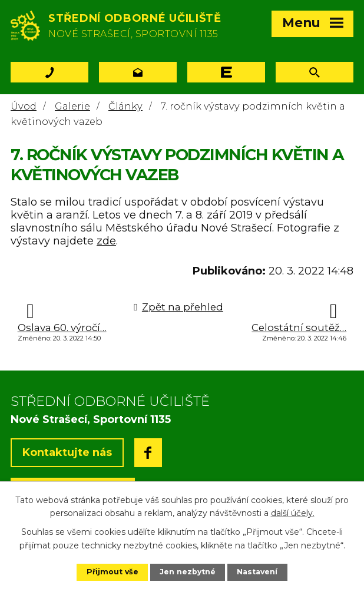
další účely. (293, 513)
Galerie (72, 106)
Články (125, 106)
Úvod (24, 106)
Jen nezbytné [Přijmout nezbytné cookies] (188, 572)
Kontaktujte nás (67, 452)
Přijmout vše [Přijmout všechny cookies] (112, 572)
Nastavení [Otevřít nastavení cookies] (258, 572)
